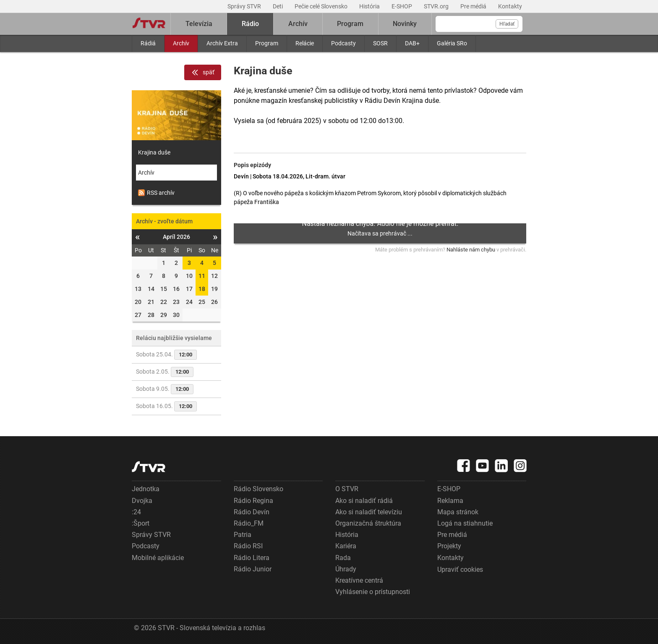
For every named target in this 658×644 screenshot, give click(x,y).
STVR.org (437, 6)
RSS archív (156, 193)
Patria (243, 535)
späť (203, 73)
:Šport (141, 523)
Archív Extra (222, 43)
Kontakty (510, 6)
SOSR (380, 43)
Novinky (405, 24)
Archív (181, 43)
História (370, 6)
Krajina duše (154, 152)
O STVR (347, 489)
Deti (278, 6)
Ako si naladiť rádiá (364, 501)
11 (202, 276)
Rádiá (148, 43)
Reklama (450, 501)
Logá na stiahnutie (465, 523)
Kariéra (346, 546)
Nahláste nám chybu (471, 250)
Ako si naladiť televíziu (369, 512)
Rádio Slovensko (258, 489)
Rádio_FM (249, 523)
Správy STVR (245, 6)
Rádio (250, 24)
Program (267, 43)
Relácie (305, 43)
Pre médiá (474, 6)
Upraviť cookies (460, 569)
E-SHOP (402, 6)
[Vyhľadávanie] (479, 24)
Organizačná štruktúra (368, 523)
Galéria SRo (452, 43)
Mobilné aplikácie (158, 558)
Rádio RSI (248, 546)
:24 (136, 512)
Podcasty (343, 43)
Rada (343, 558)
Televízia (199, 24)
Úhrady (346, 569)
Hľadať (507, 24)
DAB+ (412, 43)
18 (202, 289)
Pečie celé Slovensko (322, 6)
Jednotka (146, 489)
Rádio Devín (252, 512)
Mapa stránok (458, 512)
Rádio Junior (253, 569)
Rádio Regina (253, 501)
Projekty (449, 546)
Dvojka (142, 501)
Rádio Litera (252, 558)
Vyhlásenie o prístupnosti (373, 592)
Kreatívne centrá (359, 580)
